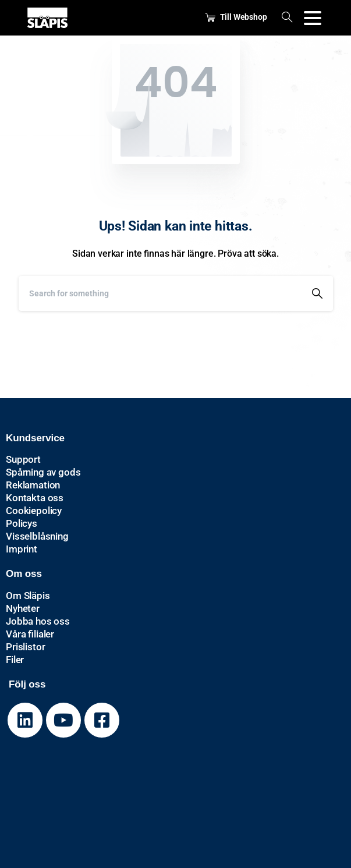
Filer (15, 660)
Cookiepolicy (34, 511)
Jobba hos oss (38, 621)
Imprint (22, 549)
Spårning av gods (43, 472)
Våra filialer (30, 634)
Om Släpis (28, 596)
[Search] (160, 293)
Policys (22, 523)
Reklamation (33, 485)
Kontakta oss (35, 498)
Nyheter (23, 608)
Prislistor (25, 647)
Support (23, 459)
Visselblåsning (37, 536)
